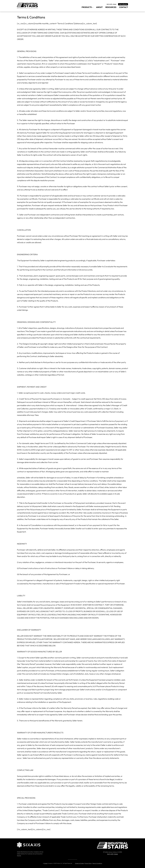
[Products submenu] (93, 7)
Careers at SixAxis (79, 863)
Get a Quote (123, 4)
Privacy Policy (88, 863)
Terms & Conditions (97, 863)
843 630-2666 (111, 4)
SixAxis (46, 863)
